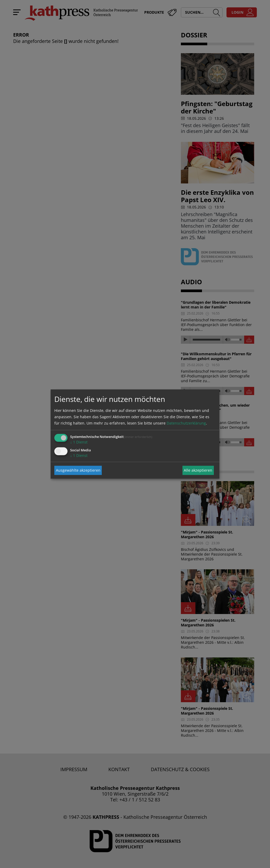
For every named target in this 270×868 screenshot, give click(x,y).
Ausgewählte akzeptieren (78, 470)
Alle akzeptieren (198, 470)
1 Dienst (79, 442)
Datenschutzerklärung (186, 423)
